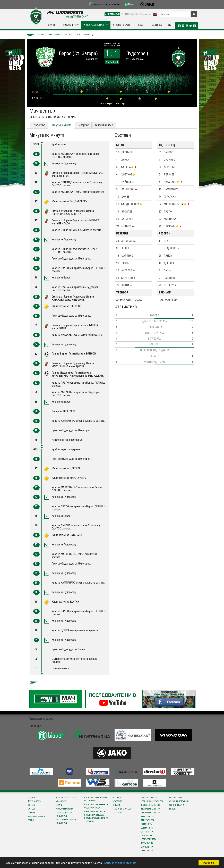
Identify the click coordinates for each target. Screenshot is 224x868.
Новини (32, 797)
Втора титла (147, 847)
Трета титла (147, 843)
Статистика (39, 125)
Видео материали (36, 816)
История (117, 797)
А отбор (31, 805)
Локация (117, 805)
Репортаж (83, 125)
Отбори (31, 813)
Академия (117, 801)
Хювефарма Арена (64, 809)
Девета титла (148, 820)
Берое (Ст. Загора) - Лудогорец (79, 35)
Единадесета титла (150, 813)
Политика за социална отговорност (96, 799)
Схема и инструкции (179, 801)
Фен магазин (175, 797)
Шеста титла (147, 832)
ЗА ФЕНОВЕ (157, 25)
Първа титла (147, 851)
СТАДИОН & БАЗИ (121, 25)
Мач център (55, 35)
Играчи (59, 805)
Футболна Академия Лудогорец (66, 821)
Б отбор (31, 809)
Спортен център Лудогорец (64, 814)
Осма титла (147, 824)
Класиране (61, 801)
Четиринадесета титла (152, 801)
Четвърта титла (149, 839)
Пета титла (146, 836)
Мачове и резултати (66, 797)
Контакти (145, 14)
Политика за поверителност (119, 863)
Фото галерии (34, 801)
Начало (41, 35)
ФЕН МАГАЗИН (112, 14)
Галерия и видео (104, 125)
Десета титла (147, 816)
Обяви (31, 820)
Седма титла (147, 828)
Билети (173, 809)
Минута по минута (61, 125)
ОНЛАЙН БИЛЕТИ (130, 14)
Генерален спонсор (122, 809)
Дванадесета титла (150, 809)
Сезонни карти (177, 805)
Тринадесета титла (150, 805)
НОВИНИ (51, 25)
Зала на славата (149, 797)
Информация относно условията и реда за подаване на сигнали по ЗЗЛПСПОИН (96, 816)
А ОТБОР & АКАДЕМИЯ (94, 25)
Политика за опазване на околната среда (97, 806)
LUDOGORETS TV (71, 25)
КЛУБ (141, 25)
